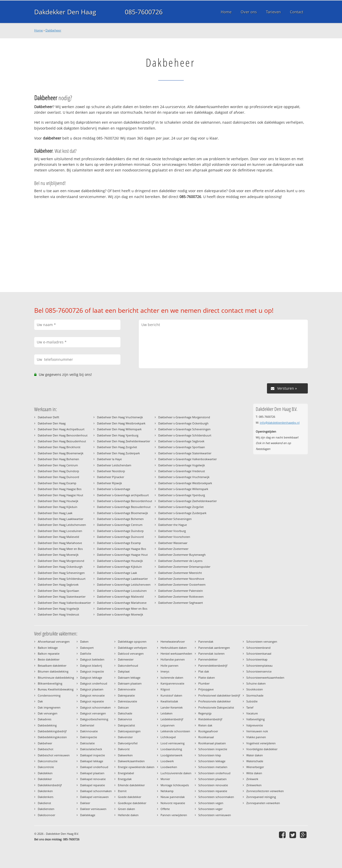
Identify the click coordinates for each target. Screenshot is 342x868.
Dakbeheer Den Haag (52, 423)
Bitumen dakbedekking (53, 671)
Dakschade (125, 713)
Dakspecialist (126, 725)
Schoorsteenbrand (258, 648)
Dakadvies (45, 719)
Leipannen (168, 725)
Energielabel (126, 773)
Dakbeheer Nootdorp (111, 471)
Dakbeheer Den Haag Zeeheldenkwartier (124, 441)
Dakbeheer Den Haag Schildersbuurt (62, 579)
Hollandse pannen (173, 659)
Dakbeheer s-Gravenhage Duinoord (120, 537)
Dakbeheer (53, 30)
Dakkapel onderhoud (94, 767)
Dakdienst (44, 803)
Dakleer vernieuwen (93, 809)
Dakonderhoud (128, 666)
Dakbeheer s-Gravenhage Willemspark (183, 489)
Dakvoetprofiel (128, 743)
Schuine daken (256, 683)
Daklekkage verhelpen (132, 648)
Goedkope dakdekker (132, 803)
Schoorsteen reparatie (213, 791)
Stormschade (255, 695)
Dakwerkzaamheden (131, 761)
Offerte (165, 809)
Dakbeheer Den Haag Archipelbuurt (61, 429)
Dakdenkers (46, 797)
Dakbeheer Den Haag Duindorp (58, 471)
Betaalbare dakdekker (52, 666)
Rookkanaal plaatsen (212, 743)
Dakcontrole (46, 767)
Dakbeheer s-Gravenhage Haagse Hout (122, 555)
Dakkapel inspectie (93, 755)
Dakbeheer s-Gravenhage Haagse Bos (121, 549)
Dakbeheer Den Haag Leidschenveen (62, 525)
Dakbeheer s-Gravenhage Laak (117, 573)
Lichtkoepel (168, 737)
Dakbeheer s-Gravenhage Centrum (120, 525)
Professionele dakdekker (215, 701)
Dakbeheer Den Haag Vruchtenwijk (120, 417)
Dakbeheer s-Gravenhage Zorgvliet (181, 507)
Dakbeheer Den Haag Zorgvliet (117, 447)
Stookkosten (255, 689)
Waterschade (255, 761)
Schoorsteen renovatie (213, 785)
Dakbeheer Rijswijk (109, 483)
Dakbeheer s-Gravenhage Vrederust (182, 471)
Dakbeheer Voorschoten (174, 537)
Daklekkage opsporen (132, 641)
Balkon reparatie (49, 653)
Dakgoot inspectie (92, 671)
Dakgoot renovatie (92, 695)
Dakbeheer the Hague (173, 525)
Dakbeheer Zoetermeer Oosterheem (182, 585)
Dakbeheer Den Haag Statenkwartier (62, 597)
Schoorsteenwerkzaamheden (265, 678)
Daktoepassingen (129, 731)
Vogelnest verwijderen (261, 743)
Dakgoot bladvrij (91, 666)
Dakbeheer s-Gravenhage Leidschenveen (124, 585)
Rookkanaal (206, 737)
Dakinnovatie (89, 731)
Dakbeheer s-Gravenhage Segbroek (181, 441)
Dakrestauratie (127, 701)
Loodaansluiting (171, 749)
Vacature (252, 713)
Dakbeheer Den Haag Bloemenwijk (61, 453)
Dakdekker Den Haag (65, 12)
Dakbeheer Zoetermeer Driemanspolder (184, 567)
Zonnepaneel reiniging (261, 797)
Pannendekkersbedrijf (213, 666)
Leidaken (167, 713)
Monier (165, 779)
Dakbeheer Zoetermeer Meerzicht (180, 573)
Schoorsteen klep (210, 755)
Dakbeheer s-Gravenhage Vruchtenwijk (184, 477)
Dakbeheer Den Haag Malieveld (58, 537)
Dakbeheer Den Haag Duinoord (58, 477)
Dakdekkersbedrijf (50, 785)
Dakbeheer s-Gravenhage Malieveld (120, 597)
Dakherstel (87, 725)
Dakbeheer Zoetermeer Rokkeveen (181, 597)
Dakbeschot (46, 749)
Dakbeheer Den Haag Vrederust (58, 614)
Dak (40, 701)
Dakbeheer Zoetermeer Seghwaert (181, 603)
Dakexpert (87, 648)
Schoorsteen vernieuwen (215, 815)
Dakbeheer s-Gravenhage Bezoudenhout (124, 507)
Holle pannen (169, 666)
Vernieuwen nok (257, 731)
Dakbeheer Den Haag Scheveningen (61, 573)
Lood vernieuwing (173, 743)
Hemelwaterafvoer (173, 641)
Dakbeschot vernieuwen (54, 755)
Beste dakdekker (49, 659)
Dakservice (125, 719)
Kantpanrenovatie (172, 683)
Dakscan (123, 707)
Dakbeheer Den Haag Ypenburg (118, 435)
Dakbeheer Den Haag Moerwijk (58, 555)
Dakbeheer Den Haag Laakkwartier (60, 519)
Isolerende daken (172, 678)
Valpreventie (255, 725)
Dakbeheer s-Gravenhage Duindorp (120, 531)
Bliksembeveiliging (50, 683)
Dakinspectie (89, 737)
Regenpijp (205, 713)
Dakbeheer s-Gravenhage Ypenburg (182, 495)
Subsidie (252, 701)
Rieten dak (205, 725)
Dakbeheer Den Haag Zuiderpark (118, 453)
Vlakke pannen (256, 737)
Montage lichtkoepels (175, 785)
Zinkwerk (252, 779)
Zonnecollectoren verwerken (265, 791)
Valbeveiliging (255, 719)
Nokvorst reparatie (173, 803)
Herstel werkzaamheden (176, 653)
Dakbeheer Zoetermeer (173, 549)
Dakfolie (86, 653)
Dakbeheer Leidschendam (114, 465)
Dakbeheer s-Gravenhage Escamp (119, 543)
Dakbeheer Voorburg (172, 531)
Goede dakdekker (130, 797)
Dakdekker (45, 779)
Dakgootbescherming (94, 719)
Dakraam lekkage (129, 678)
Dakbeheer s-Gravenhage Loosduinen (122, 591)
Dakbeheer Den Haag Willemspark (119, 429)
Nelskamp (167, 791)
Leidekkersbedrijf (172, 719)
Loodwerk (167, 761)
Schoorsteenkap (257, 659)
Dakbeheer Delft (48, 417)
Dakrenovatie (127, 689)
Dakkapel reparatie (93, 785)
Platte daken (207, 678)
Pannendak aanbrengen (214, 648)
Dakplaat (124, 671)
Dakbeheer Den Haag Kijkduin (58, 507)
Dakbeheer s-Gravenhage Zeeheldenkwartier (187, 501)
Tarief (250, 707)
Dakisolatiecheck (91, 749)
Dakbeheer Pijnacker (111, 477)
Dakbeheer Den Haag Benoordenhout (63, 435)
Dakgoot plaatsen (92, 689)
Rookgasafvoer (208, 731)
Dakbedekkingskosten (52, 737)
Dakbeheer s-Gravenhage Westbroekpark (185, 483)
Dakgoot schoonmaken (95, 707)
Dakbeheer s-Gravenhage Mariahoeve (122, 603)
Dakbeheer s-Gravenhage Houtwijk (120, 561)
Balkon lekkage (48, 648)
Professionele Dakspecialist (216, 707)
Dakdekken (45, 773)
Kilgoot (165, 689)
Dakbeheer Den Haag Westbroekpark (121, 423)
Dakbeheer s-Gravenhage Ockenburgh (183, 423)
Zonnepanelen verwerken (263, 803)
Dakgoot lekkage (91, 678)
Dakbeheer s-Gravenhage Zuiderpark (182, 513)
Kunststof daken (171, 695)
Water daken (255, 755)
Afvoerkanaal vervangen (54, 641)
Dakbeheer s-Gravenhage (114, 489)
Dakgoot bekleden (92, 659)
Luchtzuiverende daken (176, 773)
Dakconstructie (48, 761)
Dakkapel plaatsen (92, 773)
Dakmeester (126, 659)
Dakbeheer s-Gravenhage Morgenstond (184, 417)
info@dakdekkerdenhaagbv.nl (280, 423)
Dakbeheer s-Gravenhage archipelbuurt (123, 495)
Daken (84, 641)
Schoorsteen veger (210, 809)
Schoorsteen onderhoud (214, 773)
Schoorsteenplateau (259, 666)
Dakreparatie (126, 695)
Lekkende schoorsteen (175, 731)
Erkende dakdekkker (131, 785)
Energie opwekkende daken (136, 767)
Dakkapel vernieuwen (94, 797)
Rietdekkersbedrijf (210, 719)
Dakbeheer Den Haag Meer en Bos (60, 549)
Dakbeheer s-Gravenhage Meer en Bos (122, 609)
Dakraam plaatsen (130, 683)
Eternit (122, 791)
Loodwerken (169, 767)
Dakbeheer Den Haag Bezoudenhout (62, 441)
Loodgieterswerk (172, 755)
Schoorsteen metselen (213, 767)
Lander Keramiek (172, 707)
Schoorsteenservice (259, 671)
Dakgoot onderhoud (94, 683)
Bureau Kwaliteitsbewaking (56, 689)
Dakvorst (124, 749)
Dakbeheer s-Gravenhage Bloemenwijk (123, 513)
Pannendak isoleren (211, 653)
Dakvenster (125, 737)
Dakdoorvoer (46, 815)
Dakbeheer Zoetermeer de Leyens (180, 561)
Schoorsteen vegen (211, 803)
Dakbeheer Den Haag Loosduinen (60, 531)
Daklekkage (88, 815)
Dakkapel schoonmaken (96, 791)
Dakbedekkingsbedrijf (52, 731)
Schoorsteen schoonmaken (216, 797)
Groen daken (126, 809)
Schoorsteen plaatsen (212, 779)
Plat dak (204, 671)
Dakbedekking (47, 725)
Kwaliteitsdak (169, 701)
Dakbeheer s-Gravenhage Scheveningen (184, 429)
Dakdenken (45, 791)
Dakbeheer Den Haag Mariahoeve (60, 543)
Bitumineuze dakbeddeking (56, 678)
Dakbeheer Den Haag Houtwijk (58, 501)
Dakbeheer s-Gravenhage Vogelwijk (182, 465)
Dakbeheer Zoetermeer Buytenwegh (182, 555)
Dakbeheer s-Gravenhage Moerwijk (120, 614)
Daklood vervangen (131, 653)
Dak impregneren (49, 707)
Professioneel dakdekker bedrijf (219, 695)
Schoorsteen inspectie (213, 749)
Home (39, 30)
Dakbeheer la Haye (109, 459)
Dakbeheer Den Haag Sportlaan (58, 591)
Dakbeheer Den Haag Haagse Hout (60, 495)
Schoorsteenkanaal (259, 653)
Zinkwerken (254, 785)
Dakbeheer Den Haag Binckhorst (59, 447)
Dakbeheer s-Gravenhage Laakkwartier (122, 579)
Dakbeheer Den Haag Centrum (58, 465)
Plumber (204, 683)
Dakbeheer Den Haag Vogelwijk (58, 609)
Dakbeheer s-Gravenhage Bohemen (120, 519)
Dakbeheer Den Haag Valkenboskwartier (64, 603)
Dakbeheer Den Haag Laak (55, 513)
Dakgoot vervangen (93, 713)
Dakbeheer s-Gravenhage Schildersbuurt (185, 435)
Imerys (165, 671)
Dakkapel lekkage (92, 761)
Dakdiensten (46, 809)
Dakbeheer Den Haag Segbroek (58, 585)
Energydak (125, 779)
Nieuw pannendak (173, 797)
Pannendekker (208, 659)
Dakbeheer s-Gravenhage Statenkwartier (185, 453)
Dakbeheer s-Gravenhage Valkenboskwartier (187, 459)
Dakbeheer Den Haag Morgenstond (61, 561)
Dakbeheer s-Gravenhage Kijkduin (119, 567)
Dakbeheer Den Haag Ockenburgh (60, 567)
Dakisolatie (87, 743)
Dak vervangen (48, 713)
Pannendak (206, 641)
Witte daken (254, 773)
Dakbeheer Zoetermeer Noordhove (181, 579)
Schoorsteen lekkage (212, 761)
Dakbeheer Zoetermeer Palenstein (181, 591)
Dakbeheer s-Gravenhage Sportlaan (182, 447)
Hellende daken (128, 815)
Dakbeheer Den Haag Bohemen (58, 459)
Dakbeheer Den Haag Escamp (57, 483)
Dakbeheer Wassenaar (173, 543)
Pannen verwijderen (174, 815)
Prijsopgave (206, 689)
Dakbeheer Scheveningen (175, 519)
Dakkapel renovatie (93, 779)
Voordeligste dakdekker (262, 749)
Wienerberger (255, 767)
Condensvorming (49, 695)
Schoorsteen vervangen (262, 641)
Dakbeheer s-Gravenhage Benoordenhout (125, 501)
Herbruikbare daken (174, 648)
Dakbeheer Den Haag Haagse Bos (60, 489)
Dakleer (85, 803)
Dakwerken (125, 755)
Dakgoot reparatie (92, 701)
